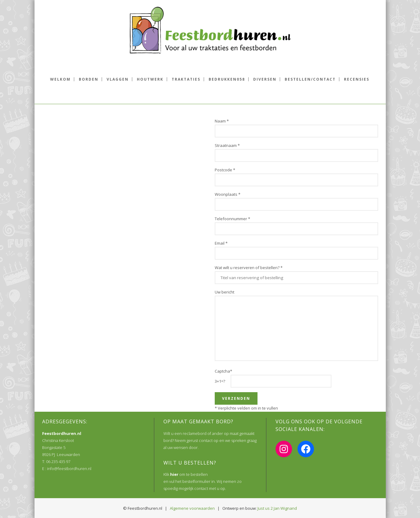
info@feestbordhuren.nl (69, 469)
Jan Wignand (285, 508)
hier (174, 474)
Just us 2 (265, 508)
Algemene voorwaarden (192, 508)
